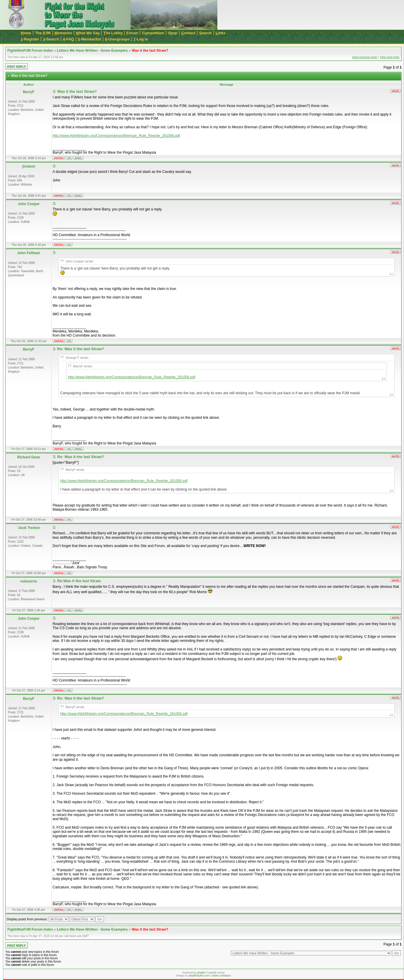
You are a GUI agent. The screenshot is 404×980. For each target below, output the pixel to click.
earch (205, 33)
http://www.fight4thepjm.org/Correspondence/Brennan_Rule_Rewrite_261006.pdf (116, 136)
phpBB (201, 973)
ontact (188, 33)
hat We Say (88, 33)
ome (26, 33)
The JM (43, 33)
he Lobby (113, 33)
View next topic (390, 57)
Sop (173, 33)
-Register (30, 39)
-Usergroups (117, 39)
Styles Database (221, 976)
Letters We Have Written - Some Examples (92, 51)
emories (63, 33)
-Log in (141, 39)
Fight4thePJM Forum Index (30, 51)
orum (132, 33)
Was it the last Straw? (150, 51)
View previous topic (365, 57)
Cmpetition (153, 33)
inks (220, 33)
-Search (51, 39)
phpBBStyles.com (199, 976)
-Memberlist (90, 39)
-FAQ (69, 39)
